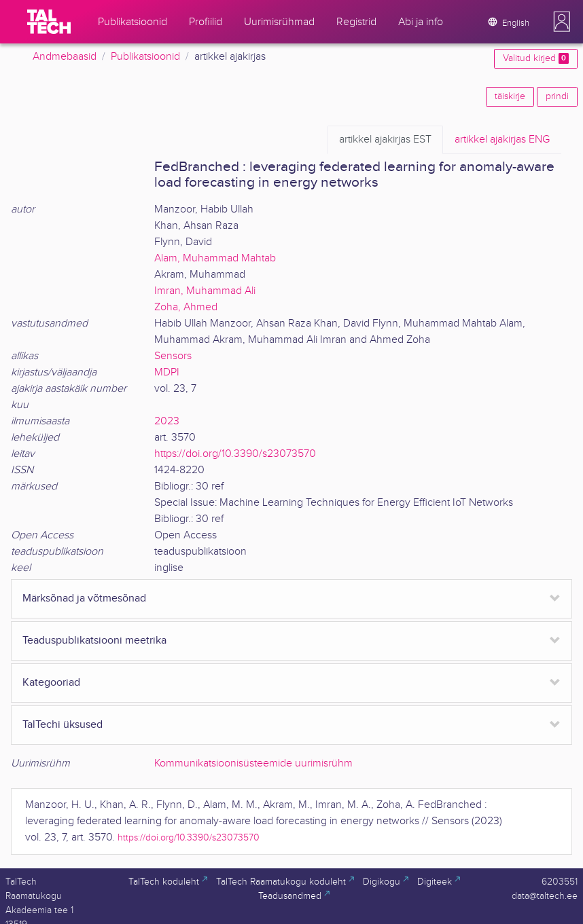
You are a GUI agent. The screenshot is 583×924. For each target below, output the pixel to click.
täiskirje (510, 96)
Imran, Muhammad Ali (205, 291)
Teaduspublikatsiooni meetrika (94, 641)
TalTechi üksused (63, 725)
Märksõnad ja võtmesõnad (84, 598)
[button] (562, 22)
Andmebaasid (65, 57)
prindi (557, 96)
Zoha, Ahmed (186, 307)
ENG (502, 140)
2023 (167, 421)
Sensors (173, 356)
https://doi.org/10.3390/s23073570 (235, 454)
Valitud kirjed (536, 58)
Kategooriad (51, 683)
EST (385, 140)
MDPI (167, 372)
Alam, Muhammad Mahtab (215, 258)
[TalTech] (49, 22)
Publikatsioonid (145, 57)
